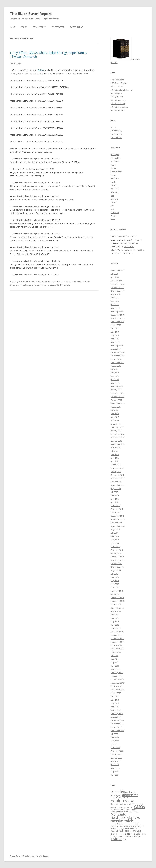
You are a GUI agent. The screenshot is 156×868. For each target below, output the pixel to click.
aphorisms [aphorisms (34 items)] (130, 795)
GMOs (59, 281)
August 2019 (116, 325)
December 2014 (117, 516)
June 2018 (115, 373)
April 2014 (115, 543)
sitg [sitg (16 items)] (139, 831)
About (24, 27)
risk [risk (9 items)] (128, 828)
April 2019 (115, 339)
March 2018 (116, 383)
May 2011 (115, 662)
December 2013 (117, 557)
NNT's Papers (116, 93)
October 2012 (116, 604)
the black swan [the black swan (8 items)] (128, 836)
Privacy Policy (39, 27)
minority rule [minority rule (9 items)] (134, 812)
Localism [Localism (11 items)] (125, 812)
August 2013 (116, 570)
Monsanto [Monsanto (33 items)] (118, 814)
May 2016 (115, 458)
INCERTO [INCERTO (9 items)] (124, 810)
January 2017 (116, 431)
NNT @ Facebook (118, 104)
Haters (113, 185)
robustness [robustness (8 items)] (134, 829)
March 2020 (116, 308)
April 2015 (115, 502)
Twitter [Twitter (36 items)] (116, 839)
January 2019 (116, 349)
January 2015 (116, 512)
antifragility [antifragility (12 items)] (116, 795)
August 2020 (116, 294)
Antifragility (115, 158)
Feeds (113, 182)
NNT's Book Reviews (119, 107)
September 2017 (118, 403)
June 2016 (115, 455)
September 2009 (118, 731)
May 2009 (115, 741)
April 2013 (115, 584)
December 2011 (117, 639)
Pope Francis (26, 285)
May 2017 (115, 417)
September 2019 (118, 322)
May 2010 (115, 703)
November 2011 (117, 642)
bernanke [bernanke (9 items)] (114, 798)
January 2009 (116, 754)
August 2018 (116, 366)
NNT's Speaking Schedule (121, 90)
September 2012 (118, 608)
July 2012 (114, 615)
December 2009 (117, 720)
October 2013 (116, 564)
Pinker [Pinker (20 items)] (114, 826)
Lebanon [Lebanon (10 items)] (135, 810)
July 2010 (114, 696)
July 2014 (114, 533)
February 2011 (117, 673)
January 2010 (116, 717)
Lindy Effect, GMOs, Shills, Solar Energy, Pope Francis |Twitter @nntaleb (48, 54)
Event (113, 175)
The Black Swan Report (31, 14)
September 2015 (118, 485)
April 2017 (115, 420)
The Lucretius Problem (127, 236)
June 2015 (115, 495)
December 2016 (117, 434)
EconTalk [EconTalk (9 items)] (139, 804)
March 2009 (116, 748)
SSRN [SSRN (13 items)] (139, 834)
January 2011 (116, 676)
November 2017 (117, 397)
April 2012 (115, 625)
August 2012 (116, 611)
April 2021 (115, 277)
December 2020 (117, 284)
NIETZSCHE (129, 247)
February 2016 (117, 468)
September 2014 (118, 526)
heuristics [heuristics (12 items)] (115, 810)
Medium (114, 199)
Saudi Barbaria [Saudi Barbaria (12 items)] (129, 831)
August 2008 (116, 761)
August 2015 (116, 489)
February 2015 (117, 509)
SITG (113, 209)
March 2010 (116, 710)
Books (113, 168)
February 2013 (117, 591)
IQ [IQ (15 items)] (129, 810)
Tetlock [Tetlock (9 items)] (113, 836)
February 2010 (117, 714)
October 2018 (116, 359)
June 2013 (115, 577)
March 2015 (116, 506)
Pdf (112, 206)
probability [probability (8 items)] (115, 829)
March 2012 (116, 628)
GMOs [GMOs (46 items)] (139, 807)
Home (13, 27)
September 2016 (118, 444)
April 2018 (115, 380)
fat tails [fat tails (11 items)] (123, 807)
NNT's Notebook (118, 110)
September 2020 (118, 291)
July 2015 (114, 492)
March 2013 (116, 587)
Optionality (15, 285)
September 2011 (118, 649)
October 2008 (116, 758)
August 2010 (116, 693)
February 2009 (117, 751)
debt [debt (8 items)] (133, 804)
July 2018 (114, 369)
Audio (113, 165)
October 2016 (116, 441)
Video (113, 219)
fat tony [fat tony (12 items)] (130, 807)
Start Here (115, 213)
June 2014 (115, 536)
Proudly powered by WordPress (35, 856)
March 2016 (116, 465)
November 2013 (117, 560)
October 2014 (116, 523)
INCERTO (66, 281)
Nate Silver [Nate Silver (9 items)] (137, 824)
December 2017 (117, 393)
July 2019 (114, 328)
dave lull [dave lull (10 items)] (128, 804)
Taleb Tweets (58, 27)
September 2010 (118, 690)
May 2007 (115, 771)
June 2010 (115, 700)
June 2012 (115, 618)
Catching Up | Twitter (129, 243)
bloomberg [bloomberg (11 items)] (123, 798)
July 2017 (114, 410)
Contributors (116, 172)
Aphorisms (115, 161)
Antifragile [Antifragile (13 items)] (130, 792)
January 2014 (116, 553)
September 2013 (118, 567)
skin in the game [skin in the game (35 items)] (123, 833)
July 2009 (114, 734)
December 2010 (117, 679)
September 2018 (118, 363)
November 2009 (117, 724)
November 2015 (117, 478)
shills (34, 285)
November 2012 (117, 601)
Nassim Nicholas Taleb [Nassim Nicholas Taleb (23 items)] (126, 818)
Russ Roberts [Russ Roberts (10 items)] (116, 831)
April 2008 (115, 765)
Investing (115, 192)
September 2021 (118, 270)
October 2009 (116, 727)
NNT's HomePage (118, 100)
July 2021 (114, 274)
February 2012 (117, 632)
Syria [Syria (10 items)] (144, 834)
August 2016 (116, 448)
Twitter (41, 70)
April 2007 (115, 775)
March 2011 (116, 669)
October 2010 (116, 686)
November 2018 (117, 356)
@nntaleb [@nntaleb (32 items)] (118, 792)
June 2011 (115, 659)
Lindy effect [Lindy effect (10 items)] (116, 812)
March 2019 (116, 342)
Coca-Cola (51, 281)
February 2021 (117, 281)
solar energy (42, 285)
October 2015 (116, 482)
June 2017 (115, 414)
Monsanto (86, 281)
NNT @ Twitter (117, 97)
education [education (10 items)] (115, 807)
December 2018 (117, 352)
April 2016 (115, 461)
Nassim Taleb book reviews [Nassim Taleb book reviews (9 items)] (121, 824)
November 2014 (117, 519)
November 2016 (117, 437)
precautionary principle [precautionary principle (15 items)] (131, 826)
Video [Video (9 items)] (125, 839)
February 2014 (117, 550)
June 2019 (115, 332)
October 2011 (116, 645)
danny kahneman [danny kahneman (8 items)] (117, 804)
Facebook (115, 178)
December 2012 (117, 598)
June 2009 (115, 737)
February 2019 (117, 345)
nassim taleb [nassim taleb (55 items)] (122, 821)
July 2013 (114, 574)
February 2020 (117, 311)
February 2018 (117, 386)
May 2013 (115, 581)
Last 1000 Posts (117, 80)
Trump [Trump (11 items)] (137, 836)
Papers (114, 202)
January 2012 (116, 635)
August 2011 (116, 652)
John (69, 285)
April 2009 (115, 744)
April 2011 (115, 666)
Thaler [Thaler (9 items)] (119, 836)
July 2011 (114, 656)
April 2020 (115, 305)
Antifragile (115, 155)
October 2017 (116, 400)
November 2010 (117, 683)
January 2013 (116, 594)
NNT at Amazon (117, 86)
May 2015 (115, 499)
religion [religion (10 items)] (123, 828)
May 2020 (115, 301)
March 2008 (116, 768)
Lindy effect (76, 281)
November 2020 (117, 288)
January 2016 (116, 472)
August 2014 (116, 529)
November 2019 (117, 318)
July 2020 (114, 298)
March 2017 (116, 424)
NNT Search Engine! (119, 83)
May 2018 (115, 376)
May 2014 (115, 540)
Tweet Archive (77, 27)
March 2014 (116, 547)
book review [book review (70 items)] (122, 801)
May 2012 (115, 622)
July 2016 (114, 451)
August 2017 (116, 407)
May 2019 (115, 335)
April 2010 (115, 707)
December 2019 (117, 315)
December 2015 (117, 475)
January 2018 (116, 390)
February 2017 (117, 427)
